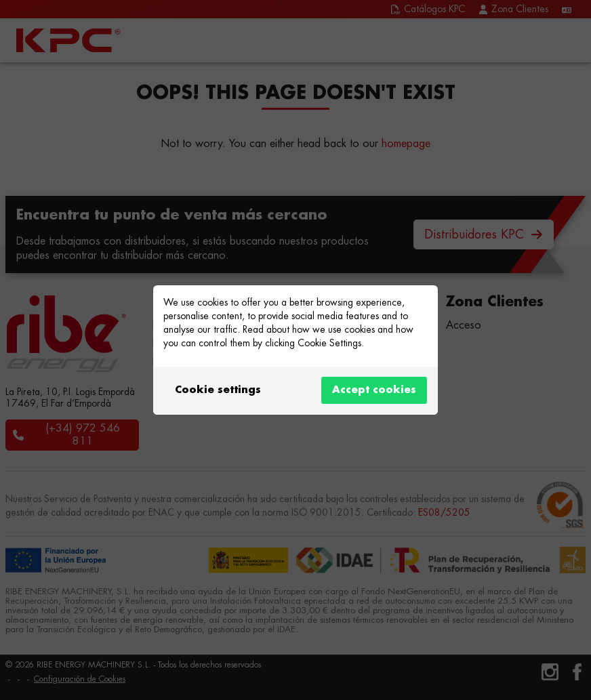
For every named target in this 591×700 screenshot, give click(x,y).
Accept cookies (374, 390)
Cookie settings (218, 390)
